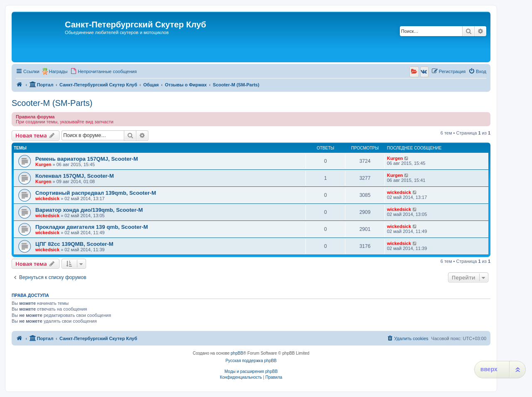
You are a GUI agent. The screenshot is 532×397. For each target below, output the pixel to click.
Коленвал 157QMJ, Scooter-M (75, 176)
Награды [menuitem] (58, 71)
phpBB (237, 353)
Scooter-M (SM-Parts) (52, 103)
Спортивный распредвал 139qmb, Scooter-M (96, 193)
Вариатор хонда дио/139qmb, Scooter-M (89, 210)
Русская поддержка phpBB (251, 361)
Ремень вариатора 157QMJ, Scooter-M (87, 159)
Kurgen (43, 164)
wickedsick (47, 198)
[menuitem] (103, 71)
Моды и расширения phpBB (251, 371)
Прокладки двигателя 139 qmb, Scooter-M (92, 227)
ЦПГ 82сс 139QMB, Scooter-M (74, 244)
